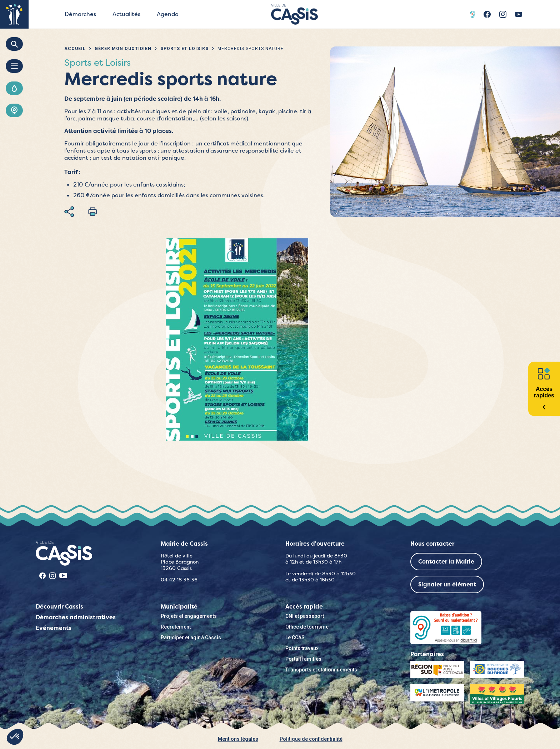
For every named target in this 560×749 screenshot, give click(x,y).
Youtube (519, 14)
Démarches (80, 14)
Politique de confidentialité (311, 739)
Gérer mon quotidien (123, 49)
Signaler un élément (447, 584)
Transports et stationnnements (321, 670)
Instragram (503, 14)
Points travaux (302, 648)
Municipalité (179, 607)
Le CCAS (295, 638)
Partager (69, 212)
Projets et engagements (189, 616)
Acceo (474, 14)
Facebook (487, 14)
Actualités (126, 14)
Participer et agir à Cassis (191, 638)
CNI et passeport (305, 616)
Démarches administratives (76, 617)
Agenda (168, 14)
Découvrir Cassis (59, 607)
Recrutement (176, 627)
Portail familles (303, 659)
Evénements (54, 628)
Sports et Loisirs (184, 49)
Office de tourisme (307, 627)
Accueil (75, 49)
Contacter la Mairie (446, 562)
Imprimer (92, 212)
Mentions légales (238, 739)
